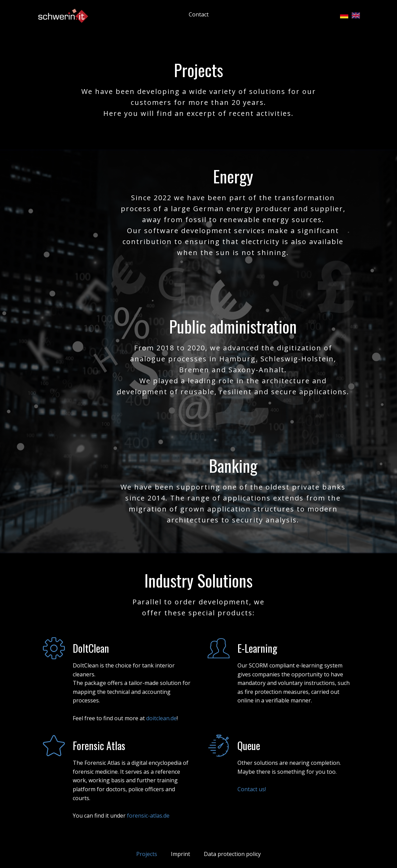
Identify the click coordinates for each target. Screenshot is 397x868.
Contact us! (252, 789)
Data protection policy (232, 854)
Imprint (180, 854)
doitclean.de (161, 718)
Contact (199, 14)
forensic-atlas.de (148, 816)
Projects (147, 854)
